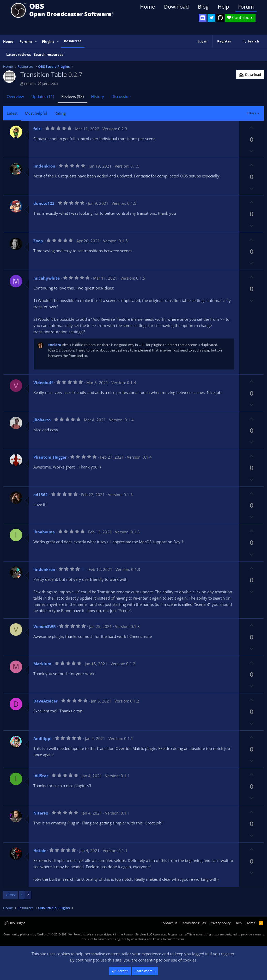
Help (223, 7)
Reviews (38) (72, 96)
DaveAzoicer (45, 701)
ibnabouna (44, 532)
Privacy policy (220, 923)
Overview (15, 96)
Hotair (40, 850)
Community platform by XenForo (45, 934)
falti (38, 129)
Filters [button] (251, 113)
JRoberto (42, 420)
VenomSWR (45, 626)
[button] (36, 42)
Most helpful (36, 113)
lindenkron (44, 166)
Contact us (169, 923)
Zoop (38, 241)
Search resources (48, 54)
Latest (12, 113)
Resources (73, 41)
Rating (60, 113)
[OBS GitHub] (220, 18)
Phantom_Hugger (50, 457)
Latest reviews (19, 54)
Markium (42, 664)
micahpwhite (47, 278)
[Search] (251, 41)
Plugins (48, 41)
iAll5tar (41, 776)
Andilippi (43, 738)
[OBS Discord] (203, 18)
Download (176, 7)
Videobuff (43, 383)
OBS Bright (15, 923)
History (98, 96)
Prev (12, 895)
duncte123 (44, 203)
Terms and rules (193, 923)
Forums (26, 41)
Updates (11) (43, 96)
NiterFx (41, 813)
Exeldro (30, 84)
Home (147, 7)
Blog (203, 7)
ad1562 (41, 495)
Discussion (121, 96)
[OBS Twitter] (211, 18)
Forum (246, 7)
